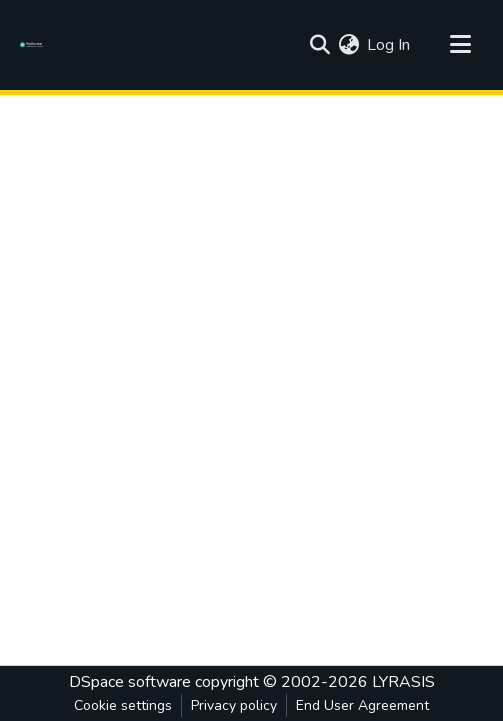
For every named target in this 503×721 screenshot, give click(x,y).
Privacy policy (234, 705)
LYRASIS (403, 682)
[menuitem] (348, 45)
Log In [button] (389, 45)
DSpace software (130, 682)
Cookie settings (123, 705)
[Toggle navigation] (460, 45)
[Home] (34, 45)
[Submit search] (319, 45)
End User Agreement (362, 705)
